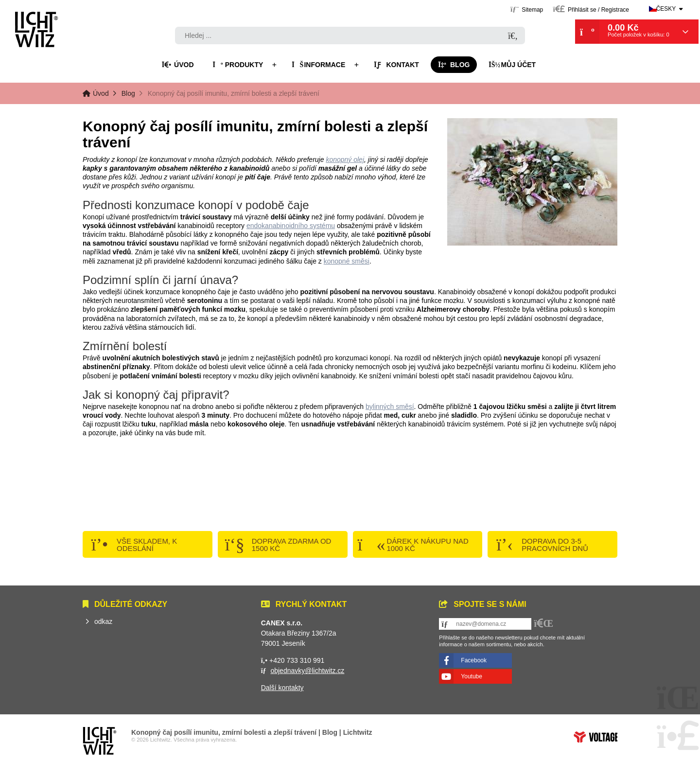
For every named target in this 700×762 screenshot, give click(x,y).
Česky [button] (666, 9)
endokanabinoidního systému (291, 226)
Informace (318, 65)
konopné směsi (347, 261)
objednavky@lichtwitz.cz (307, 671)
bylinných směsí (390, 407)
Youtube (472, 676)
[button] (591, 9)
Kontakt (396, 65)
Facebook (474, 660)
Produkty (238, 65)
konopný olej (345, 159)
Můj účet (512, 65)
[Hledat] (513, 36)
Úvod (36, 29)
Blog (454, 65)
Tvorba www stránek (595, 737)
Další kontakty (282, 688)
